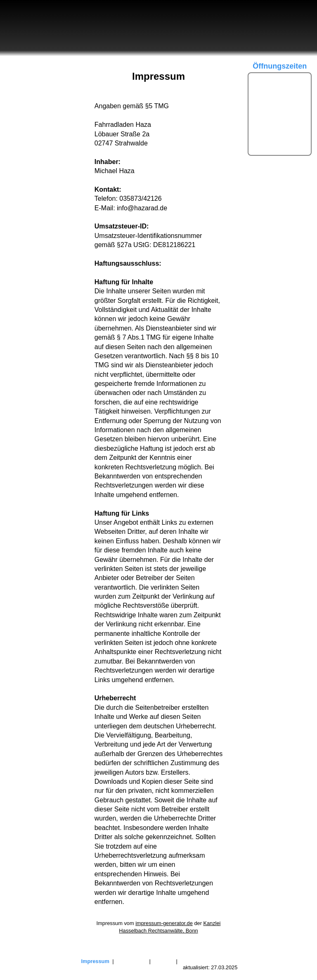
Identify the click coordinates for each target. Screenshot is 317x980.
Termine (19, 99)
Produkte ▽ (25, 115)
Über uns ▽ (25, 83)
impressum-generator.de (164, 923)
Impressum (95, 961)
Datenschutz (131, 961)
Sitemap (163, 961)
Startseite (21, 68)
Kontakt (18, 146)
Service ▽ (22, 131)
